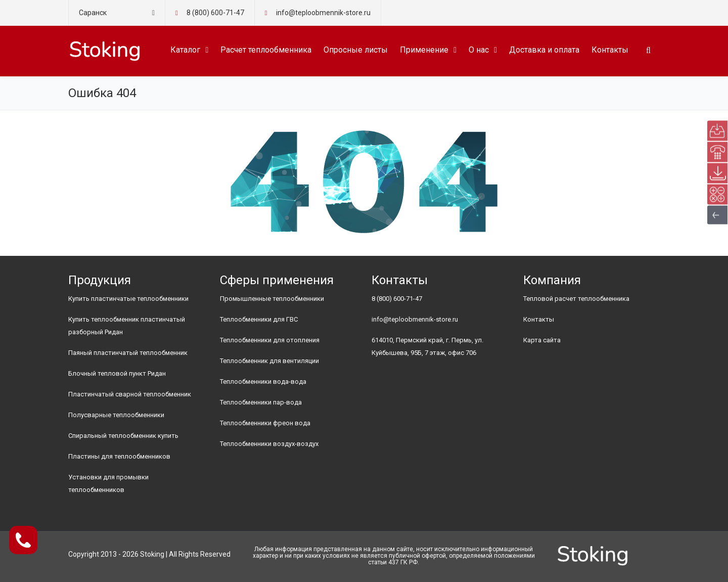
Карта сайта (542, 340)
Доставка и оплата (544, 50)
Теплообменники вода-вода (263, 382)
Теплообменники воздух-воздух (269, 444)
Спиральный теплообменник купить (123, 436)
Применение (424, 50)
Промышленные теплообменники (272, 299)
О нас (479, 50)
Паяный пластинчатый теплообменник (128, 353)
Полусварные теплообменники (116, 415)
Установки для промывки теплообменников (108, 483)
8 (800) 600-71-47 (215, 13)
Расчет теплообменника (266, 50)
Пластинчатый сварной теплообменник (130, 394)
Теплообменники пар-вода (261, 402)
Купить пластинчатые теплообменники (128, 299)
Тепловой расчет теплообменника (576, 299)
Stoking (152, 554)
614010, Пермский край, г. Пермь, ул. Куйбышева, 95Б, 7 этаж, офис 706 (427, 346)
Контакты (610, 50)
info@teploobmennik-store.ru (415, 319)
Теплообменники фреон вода (265, 423)
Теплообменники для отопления (270, 340)
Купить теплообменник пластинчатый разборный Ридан (127, 326)
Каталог (185, 50)
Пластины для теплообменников (119, 456)
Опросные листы (356, 50)
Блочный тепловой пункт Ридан (117, 373)
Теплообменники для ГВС (259, 319)
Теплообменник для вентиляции (269, 361)
